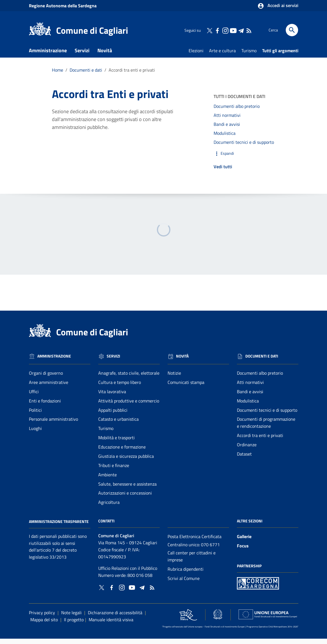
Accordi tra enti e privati (132, 75)
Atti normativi (227, 121)
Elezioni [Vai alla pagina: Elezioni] (196, 56)
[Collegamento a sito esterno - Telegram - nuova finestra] (241, 30)
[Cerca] (292, 30)
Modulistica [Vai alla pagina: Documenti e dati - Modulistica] (248, 406)
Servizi (82, 56)
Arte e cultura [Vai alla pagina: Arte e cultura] (222, 56)
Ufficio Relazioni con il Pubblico (128, 574)
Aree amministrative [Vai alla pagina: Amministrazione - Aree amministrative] (49, 388)
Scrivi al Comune (184, 584)
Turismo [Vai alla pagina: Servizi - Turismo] (106, 434)
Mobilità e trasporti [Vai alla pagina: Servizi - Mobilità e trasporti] (116, 443)
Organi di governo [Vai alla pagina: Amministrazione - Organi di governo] (46, 379)
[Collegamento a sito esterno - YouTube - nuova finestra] (233, 30)
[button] (244, 159)
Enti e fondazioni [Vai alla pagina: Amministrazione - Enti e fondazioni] (45, 406)
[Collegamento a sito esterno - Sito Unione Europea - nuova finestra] (268, 620)
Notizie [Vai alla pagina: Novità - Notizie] (174, 379)
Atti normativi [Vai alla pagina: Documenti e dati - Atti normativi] (250, 388)
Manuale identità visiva (111, 625)
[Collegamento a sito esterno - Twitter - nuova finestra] (209, 30)
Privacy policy (42, 618)
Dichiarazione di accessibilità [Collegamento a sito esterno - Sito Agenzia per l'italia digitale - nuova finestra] (115, 618)
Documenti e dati (51, 69)
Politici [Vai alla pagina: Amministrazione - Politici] (35, 415)
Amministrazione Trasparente (59, 527)
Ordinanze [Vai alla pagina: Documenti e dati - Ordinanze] (247, 450)
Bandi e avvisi (227, 130)
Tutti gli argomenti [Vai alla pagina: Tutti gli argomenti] (280, 56)
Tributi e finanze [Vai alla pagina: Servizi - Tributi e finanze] (114, 471)
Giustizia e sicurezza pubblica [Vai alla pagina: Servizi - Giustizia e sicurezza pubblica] (126, 461)
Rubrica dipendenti (186, 574)
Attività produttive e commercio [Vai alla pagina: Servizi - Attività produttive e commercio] (129, 406)
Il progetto (74, 625)
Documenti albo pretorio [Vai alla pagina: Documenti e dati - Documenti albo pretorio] (260, 379)
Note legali (71, 618)
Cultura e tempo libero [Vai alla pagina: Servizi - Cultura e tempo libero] (120, 388)
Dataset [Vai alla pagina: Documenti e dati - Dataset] (244, 459)
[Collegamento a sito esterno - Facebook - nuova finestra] (217, 30)
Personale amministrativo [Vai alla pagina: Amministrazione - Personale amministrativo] (53, 425)
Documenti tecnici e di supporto (244, 147)
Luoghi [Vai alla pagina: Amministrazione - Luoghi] (35, 434)
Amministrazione (48, 56)
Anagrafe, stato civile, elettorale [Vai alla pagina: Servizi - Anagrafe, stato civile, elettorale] (129, 379)
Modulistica (225, 138)
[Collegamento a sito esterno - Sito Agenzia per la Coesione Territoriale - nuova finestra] (218, 620)
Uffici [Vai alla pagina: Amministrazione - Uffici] (34, 397)
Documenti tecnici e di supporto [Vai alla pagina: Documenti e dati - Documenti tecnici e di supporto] (267, 415)
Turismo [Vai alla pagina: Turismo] (249, 56)
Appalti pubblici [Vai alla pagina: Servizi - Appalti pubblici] (113, 415)
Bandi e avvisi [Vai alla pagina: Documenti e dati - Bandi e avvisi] (250, 397)
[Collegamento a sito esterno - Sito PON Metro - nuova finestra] (258, 588)
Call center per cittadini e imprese (192, 562)
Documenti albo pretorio (237, 112)
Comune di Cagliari (92, 30)
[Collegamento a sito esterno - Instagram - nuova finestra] (225, 30)
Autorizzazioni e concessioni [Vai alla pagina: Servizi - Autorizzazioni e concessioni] (125, 499)
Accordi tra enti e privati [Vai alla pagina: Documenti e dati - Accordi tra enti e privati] (260, 441)
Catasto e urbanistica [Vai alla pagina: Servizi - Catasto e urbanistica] (118, 425)
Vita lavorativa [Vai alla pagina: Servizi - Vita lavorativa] (112, 397)
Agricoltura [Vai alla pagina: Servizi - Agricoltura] (109, 508)
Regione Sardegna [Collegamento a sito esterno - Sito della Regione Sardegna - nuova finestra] (63, 6)
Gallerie (244, 542)
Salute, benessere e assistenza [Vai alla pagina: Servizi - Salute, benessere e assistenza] (127, 489)
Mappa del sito (44, 625)
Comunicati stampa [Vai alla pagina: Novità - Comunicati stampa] (186, 388)
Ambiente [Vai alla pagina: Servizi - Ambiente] (108, 480)
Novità (105, 56)
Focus (243, 551)
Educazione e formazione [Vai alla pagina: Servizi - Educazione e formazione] (122, 452)
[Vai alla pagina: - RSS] (249, 30)
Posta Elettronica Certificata (195, 542)
